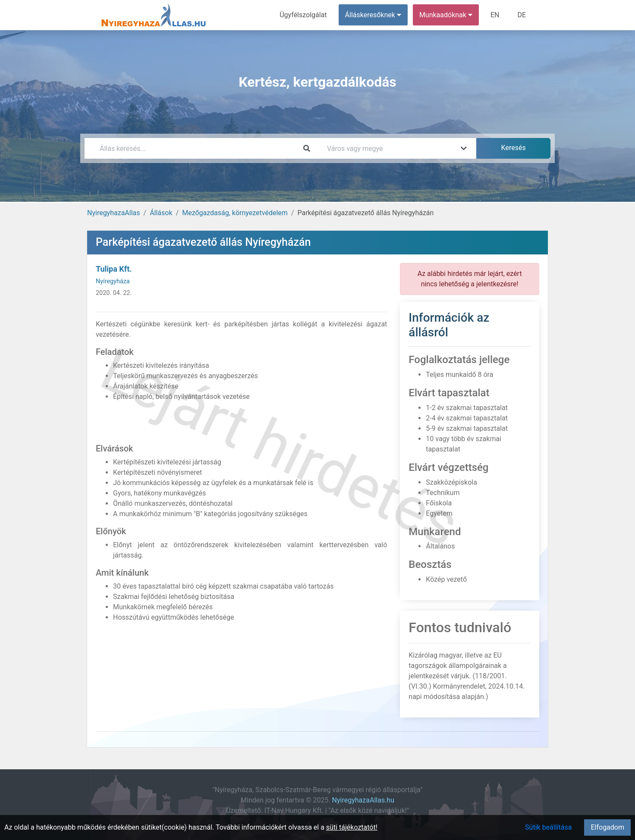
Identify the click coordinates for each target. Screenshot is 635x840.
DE (522, 15)
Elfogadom (607, 827)
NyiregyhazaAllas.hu (363, 800)
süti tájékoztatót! (352, 827)
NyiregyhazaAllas (114, 213)
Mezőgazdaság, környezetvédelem (235, 213)
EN (495, 15)
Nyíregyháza (113, 281)
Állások (161, 213)
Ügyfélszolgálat (303, 15)
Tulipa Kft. (114, 269)
